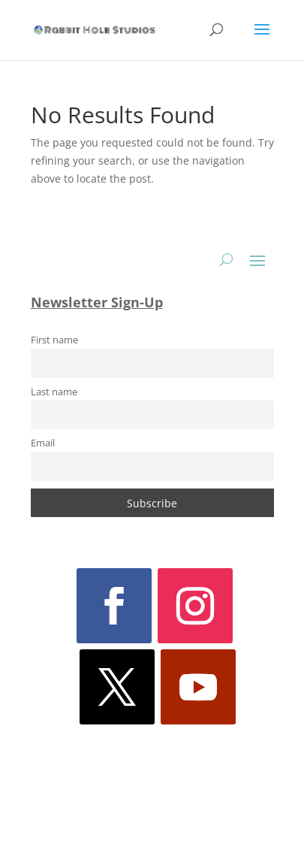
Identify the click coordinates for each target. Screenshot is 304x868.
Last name (54, 392)
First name (54, 340)
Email (43, 443)
